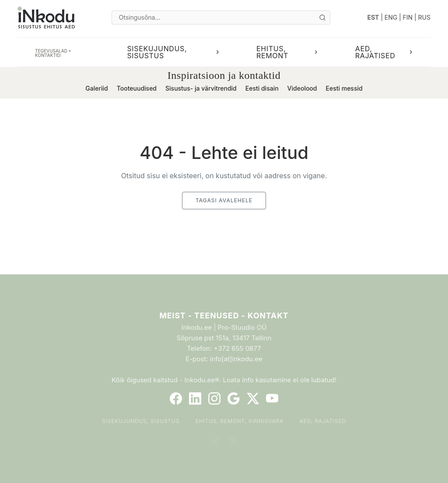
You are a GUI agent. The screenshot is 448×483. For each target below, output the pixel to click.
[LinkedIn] (195, 398)
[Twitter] (253, 398)
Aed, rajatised (323, 421)
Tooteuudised (137, 88)
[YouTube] (272, 398)
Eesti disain (262, 88)
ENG (391, 17)
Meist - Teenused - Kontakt (224, 316)
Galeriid (96, 88)
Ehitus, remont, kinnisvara (240, 421)
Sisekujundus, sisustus (141, 421)
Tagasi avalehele (224, 200)
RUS (424, 17)
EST (373, 17)
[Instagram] (214, 398)
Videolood (302, 88)
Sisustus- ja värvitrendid (201, 88)
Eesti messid (344, 88)
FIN (408, 17)
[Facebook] (176, 398)
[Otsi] (322, 18)
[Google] (234, 398)
